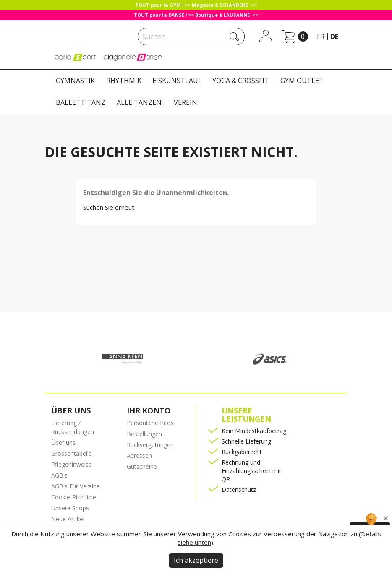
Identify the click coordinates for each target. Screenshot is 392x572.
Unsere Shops (70, 508)
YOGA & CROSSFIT (241, 81)
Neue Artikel (68, 519)
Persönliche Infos (150, 423)
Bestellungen (144, 434)
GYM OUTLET (302, 81)
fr (321, 37)
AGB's (59, 475)
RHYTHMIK (124, 81)
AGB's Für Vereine (76, 486)
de (334, 37)
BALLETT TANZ (81, 102)
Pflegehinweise (72, 464)
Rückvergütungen (150, 445)
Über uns (63, 443)
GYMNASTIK (75, 81)
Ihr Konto (149, 410)
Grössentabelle (72, 453)
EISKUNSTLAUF (177, 81)
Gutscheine (142, 466)
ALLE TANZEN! (140, 102)
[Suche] (191, 37)
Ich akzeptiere (196, 560)
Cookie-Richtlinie (74, 497)
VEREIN (186, 102)
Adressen (139, 456)
